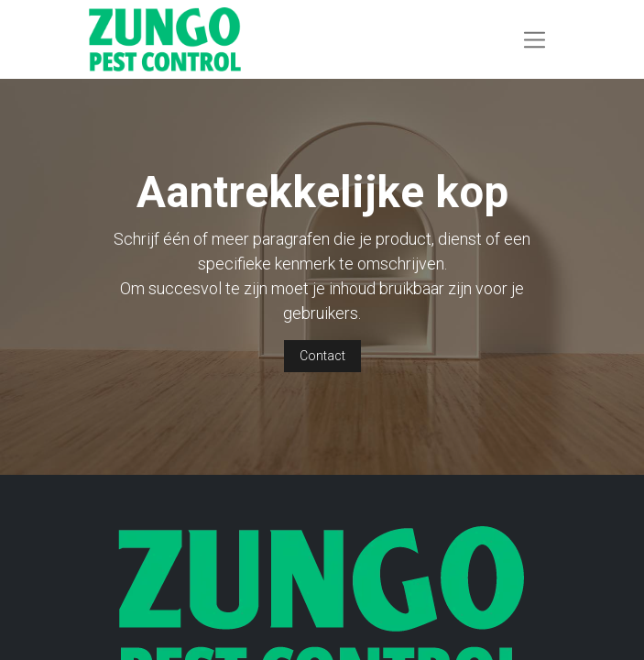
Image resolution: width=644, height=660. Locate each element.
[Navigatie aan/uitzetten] (535, 39)
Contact (322, 356)
